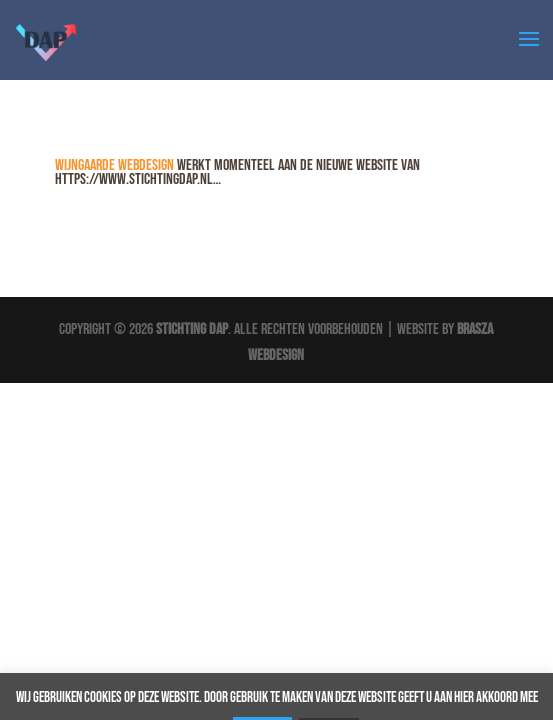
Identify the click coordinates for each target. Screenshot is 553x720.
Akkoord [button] (489, 673)
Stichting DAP (192, 329)
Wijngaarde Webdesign (114, 165)
